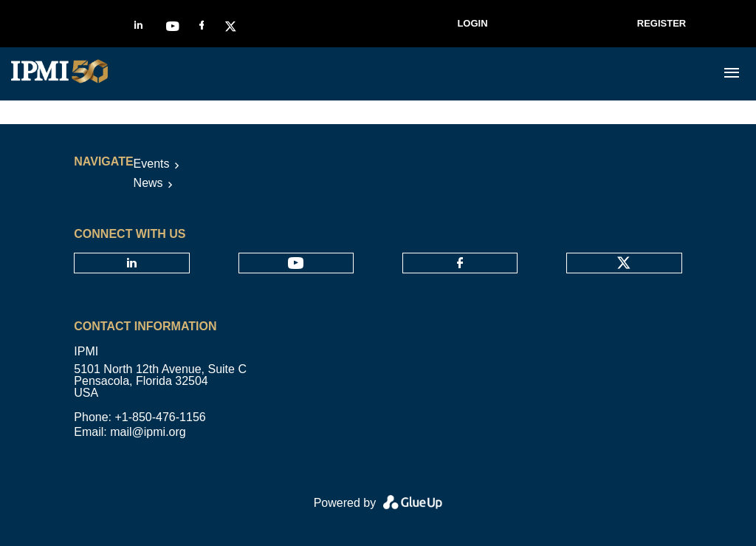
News (148, 183)
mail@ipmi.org (148, 432)
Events (152, 164)
